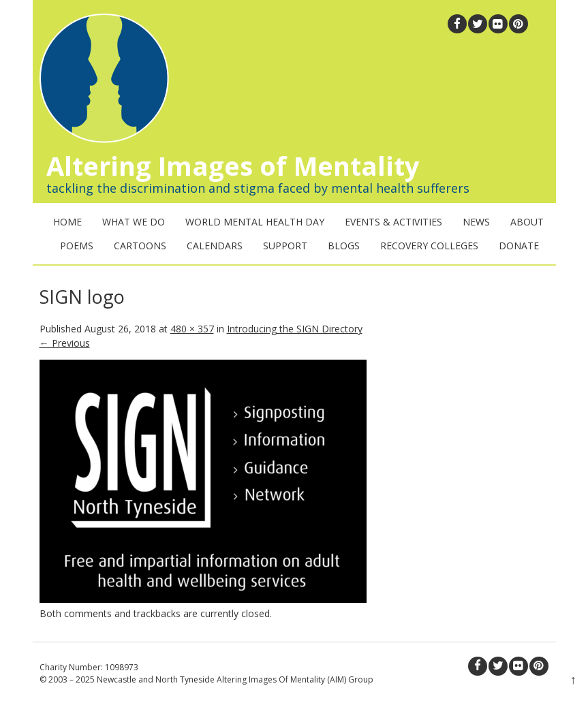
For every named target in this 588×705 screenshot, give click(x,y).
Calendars (215, 246)
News (476, 222)
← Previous (65, 343)
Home (67, 222)
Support (285, 246)
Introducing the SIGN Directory (295, 329)
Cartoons (140, 246)
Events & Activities (393, 222)
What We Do (134, 222)
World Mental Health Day (255, 222)
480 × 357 (192, 329)
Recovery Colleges (429, 246)
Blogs (344, 246)
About (527, 222)
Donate (519, 246)
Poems (77, 246)
